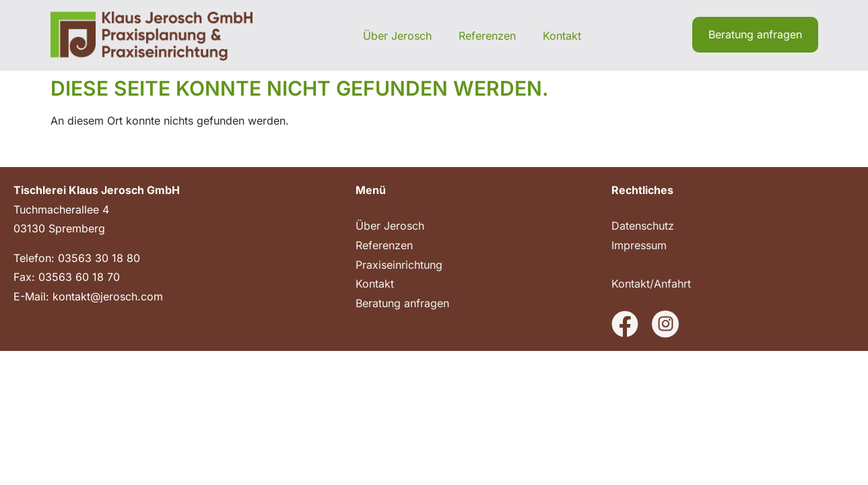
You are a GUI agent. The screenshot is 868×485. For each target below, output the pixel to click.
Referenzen (487, 36)
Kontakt (562, 36)
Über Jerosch (397, 36)
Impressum (639, 245)
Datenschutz (643, 226)
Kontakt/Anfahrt (651, 284)
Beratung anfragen (402, 303)
